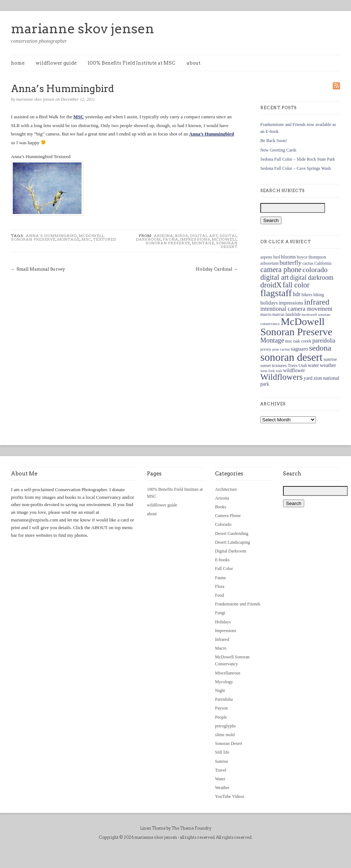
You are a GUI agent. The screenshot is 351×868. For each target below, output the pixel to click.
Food (220, 595)
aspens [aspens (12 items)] (266, 257)
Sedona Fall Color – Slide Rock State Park (298, 159)
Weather (222, 788)
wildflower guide (56, 63)
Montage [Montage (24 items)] (272, 340)
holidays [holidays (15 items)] (269, 303)
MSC (79, 117)
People (221, 717)
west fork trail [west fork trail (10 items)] (271, 371)
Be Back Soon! (274, 141)
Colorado (223, 524)
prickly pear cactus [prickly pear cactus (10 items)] (275, 349)
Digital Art (204, 236)
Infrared (222, 639)
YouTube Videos (230, 796)
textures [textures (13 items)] (279, 365)
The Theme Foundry (191, 828)
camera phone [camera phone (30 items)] (281, 269)
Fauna (171, 239)
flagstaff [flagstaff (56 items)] (276, 293)
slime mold (225, 735)
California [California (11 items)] (323, 263)
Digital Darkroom (231, 551)
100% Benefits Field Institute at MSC (131, 63)
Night (220, 691)
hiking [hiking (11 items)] (319, 295)
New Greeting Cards (278, 150)
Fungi (220, 613)
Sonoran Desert (227, 245)
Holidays (223, 622)
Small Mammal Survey (41, 269)
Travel (221, 770)
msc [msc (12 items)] (289, 341)
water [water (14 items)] (313, 365)
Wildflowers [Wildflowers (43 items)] (282, 377)
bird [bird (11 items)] (277, 257)
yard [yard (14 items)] (308, 378)
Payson (221, 708)
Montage (69, 239)
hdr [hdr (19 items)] (297, 294)
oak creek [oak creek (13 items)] (302, 341)
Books (221, 507)
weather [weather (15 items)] (328, 365)
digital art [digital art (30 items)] (275, 277)
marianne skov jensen (83, 28)
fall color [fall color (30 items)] (296, 285)
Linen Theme (153, 828)
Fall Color (224, 569)
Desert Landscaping (233, 542)
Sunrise (222, 761)
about (193, 63)
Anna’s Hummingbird (212, 134)
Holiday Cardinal (214, 269)
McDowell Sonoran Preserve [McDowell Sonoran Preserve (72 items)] (296, 327)
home (18, 63)
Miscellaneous (228, 673)
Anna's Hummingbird (52, 236)
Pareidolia (224, 699)
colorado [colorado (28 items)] (315, 270)
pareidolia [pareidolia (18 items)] (324, 341)
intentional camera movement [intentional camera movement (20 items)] (296, 309)
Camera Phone (228, 516)
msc (86, 239)
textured (105, 239)
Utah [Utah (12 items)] (303, 366)
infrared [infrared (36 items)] (317, 302)
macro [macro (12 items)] (266, 314)
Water (220, 779)
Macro (221, 648)
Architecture (226, 489)
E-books (222, 560)
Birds (182, 236)
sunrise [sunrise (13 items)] (330, 359)
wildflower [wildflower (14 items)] (294, 370)
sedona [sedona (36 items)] (320, 348)
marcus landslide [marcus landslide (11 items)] (287, 314)
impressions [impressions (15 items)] (291, 303)
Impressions (195, 239)
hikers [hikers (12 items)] (307, 295)
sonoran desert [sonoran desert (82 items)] (291, 357)
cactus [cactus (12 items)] (308, 263)
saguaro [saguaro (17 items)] (299, 349)
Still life (222, 752)
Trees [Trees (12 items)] (293, 366)
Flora (220, 586)
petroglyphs (225, 726)
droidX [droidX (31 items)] (271, 285)
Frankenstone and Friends (238, 604)
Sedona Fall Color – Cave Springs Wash (296, 168)
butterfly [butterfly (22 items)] (290, 263)
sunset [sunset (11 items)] (266, 366)
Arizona (164, 236)
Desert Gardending (232, 534)
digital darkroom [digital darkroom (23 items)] (312, 278)
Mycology (224, 682)
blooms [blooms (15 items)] (288, 257)
